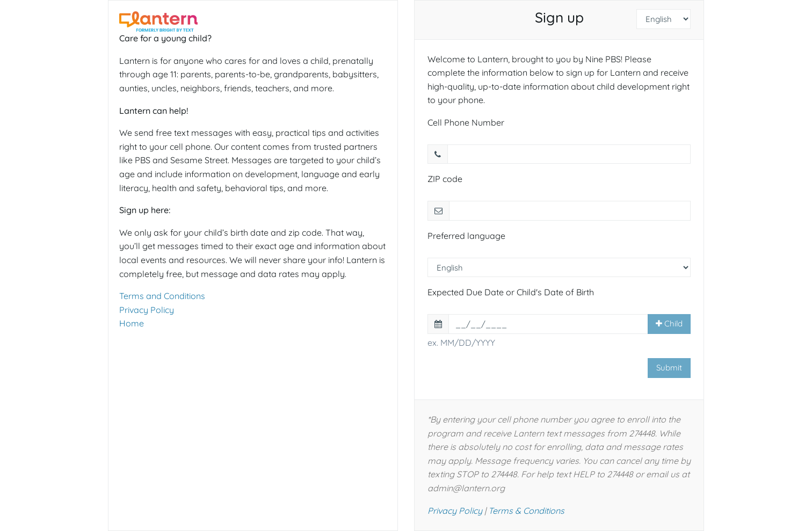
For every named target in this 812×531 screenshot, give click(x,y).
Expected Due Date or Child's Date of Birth (511, 292)
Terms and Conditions (162, 296)
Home (132, 323)
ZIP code (445, 179)
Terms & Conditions (526, 511)
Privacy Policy (147, 310)
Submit (669, 368)
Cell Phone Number (466, 122)
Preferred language (466, 236)
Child (669, 323)
